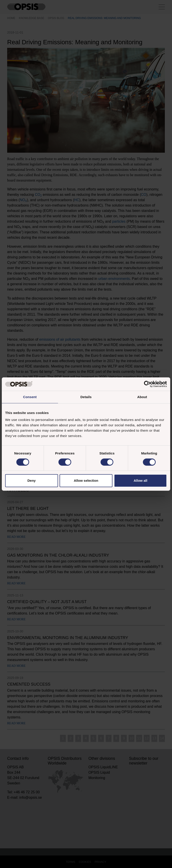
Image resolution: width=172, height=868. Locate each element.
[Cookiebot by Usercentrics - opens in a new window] (147, 384)
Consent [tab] (30, 397)
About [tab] (142, 397)
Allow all (141, 480)
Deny (31, 480)
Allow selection (86, 480)
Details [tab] (86, 397)
